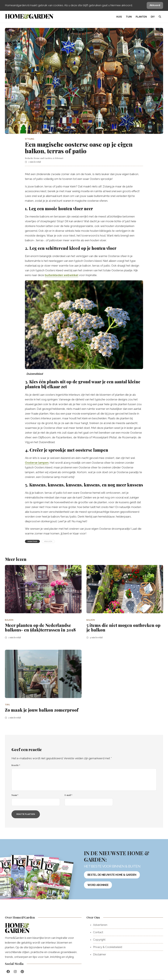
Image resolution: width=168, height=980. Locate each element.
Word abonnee (98, 885)
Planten (141, 17)
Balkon (9, 620)
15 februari (58, 158)
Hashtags (32, 541)
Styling (30, 139)
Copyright (99, 940)
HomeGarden (29, 16)
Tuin (129, 17)
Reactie (16, 765)
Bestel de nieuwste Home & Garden (112, 875)
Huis (119, 17)
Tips (7, 705)
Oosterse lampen (37, 463)
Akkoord (155, 5)
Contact (98, 932)
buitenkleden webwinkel (62, 275)
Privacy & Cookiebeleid (108, 947)
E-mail (68, 795)
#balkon (48, 541)
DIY (153, 17)
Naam (15, 795)
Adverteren (100, 925)
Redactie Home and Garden (38, 158)
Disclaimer (100, 954)
